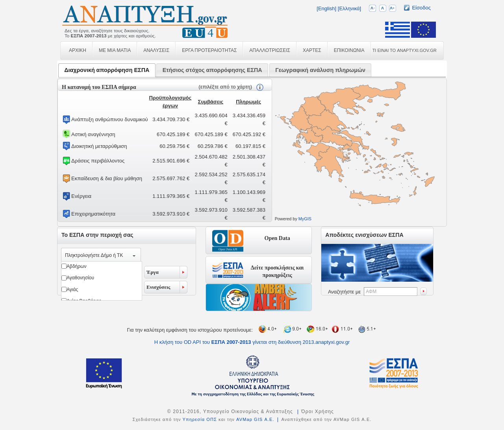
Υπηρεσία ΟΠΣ (200, 419)
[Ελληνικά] (349, 8)
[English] (326, 8)
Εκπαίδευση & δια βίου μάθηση (107, 178)
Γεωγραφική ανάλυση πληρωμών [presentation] (320, 70)
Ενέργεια (81, 196)
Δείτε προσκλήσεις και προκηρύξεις (277, 269)
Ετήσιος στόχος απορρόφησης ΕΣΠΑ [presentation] (212, 70)
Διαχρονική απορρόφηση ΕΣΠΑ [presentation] (107, 70)
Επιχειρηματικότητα (93, 214)
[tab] (107, 70)
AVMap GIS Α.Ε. (255, 419)
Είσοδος (421, 8)
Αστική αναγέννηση (93, 134)
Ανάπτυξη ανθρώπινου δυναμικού (110, 119)
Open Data (277, 238)
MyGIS (305, 219)
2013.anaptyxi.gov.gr (326, 342)
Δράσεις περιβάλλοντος (98, 161)
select (134, 255)
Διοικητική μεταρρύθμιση (99, 146)
